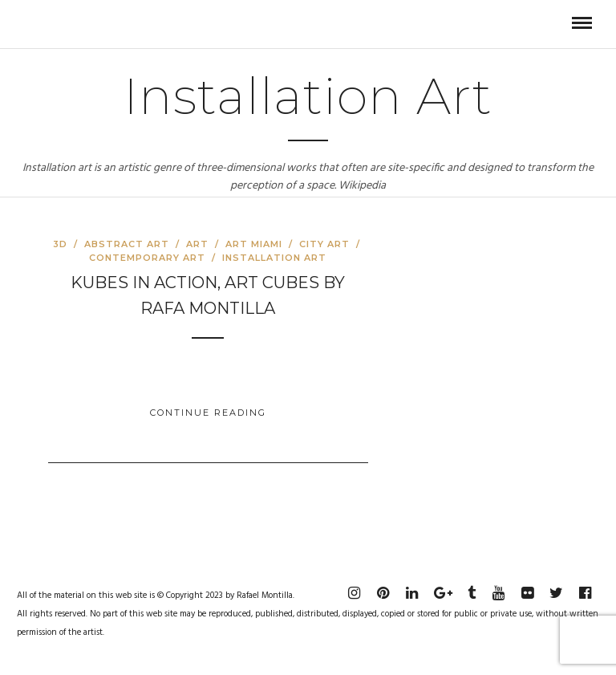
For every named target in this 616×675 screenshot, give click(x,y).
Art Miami (254, 244)
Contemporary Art (147, 258)
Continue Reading (208, 413)
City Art (324, 244)
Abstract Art (127, 244)
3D (60, 244)
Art (197, 244)
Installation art (274, 258)
